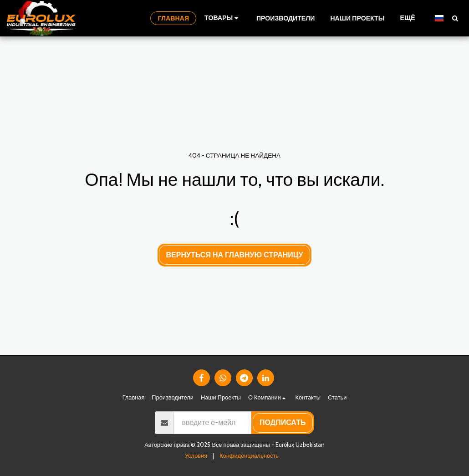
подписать (283, 422)
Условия (196, 456)
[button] (455, 18)
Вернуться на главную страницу (235, 255)
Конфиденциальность (249, 456)
